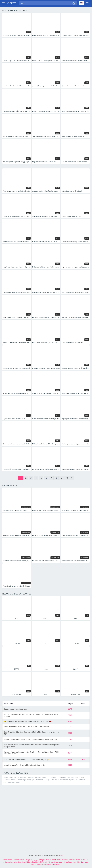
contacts (60, 856)
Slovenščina (76, 862)
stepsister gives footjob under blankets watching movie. (25, 766)
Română (59, 860)
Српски (34, 864)
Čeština (22, 860)
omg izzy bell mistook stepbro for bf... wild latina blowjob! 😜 (26, 760)
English (25, 862)
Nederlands (68, 862)
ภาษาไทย (46, 864)
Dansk (10, 860)
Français (45, 862)
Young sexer (9, 4)
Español (78, 860)
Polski (53, 860)
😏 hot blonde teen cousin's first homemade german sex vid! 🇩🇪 (27, 722)
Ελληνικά (16, 860)
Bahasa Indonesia (11, 862)
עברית (48, 860)
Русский (71, 860)
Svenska (65, 860)
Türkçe (51, 862)
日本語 (83, 860)
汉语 (52, 864)
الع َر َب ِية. (34, 860)
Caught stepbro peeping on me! (16, 710)
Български (85, 862)
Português (42, 860)
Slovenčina (31, 862)
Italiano (40, 864)
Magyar (28, 860)
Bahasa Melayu (59, 862)
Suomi (5, 860)
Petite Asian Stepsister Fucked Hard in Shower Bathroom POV (27, 728)
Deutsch (39, 862)
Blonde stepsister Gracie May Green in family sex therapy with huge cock (31, 740)
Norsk (19, 862)
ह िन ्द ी (57, 864)
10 (66, 479)
